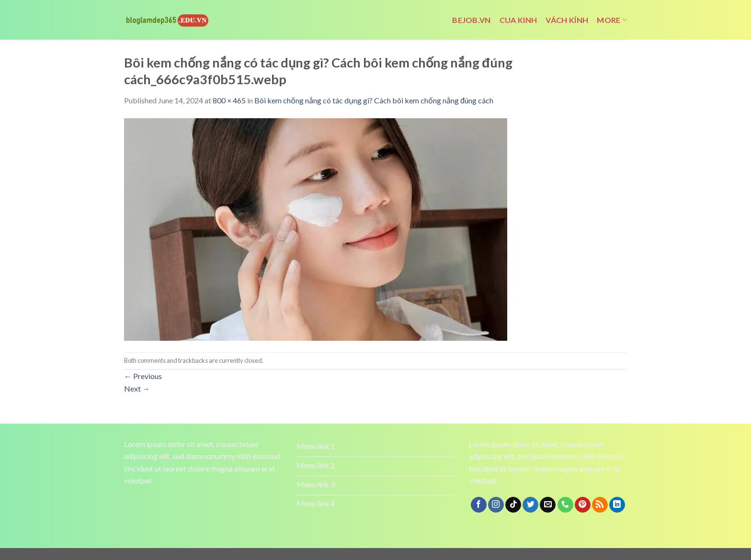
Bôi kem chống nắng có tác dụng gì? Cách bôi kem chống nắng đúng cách (374, 100)
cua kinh (518, 20)
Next (137, 388)
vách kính (567, 20)
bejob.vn (472, 20)
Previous (143, 376)
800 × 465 (229, 100)
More (612, 20)
